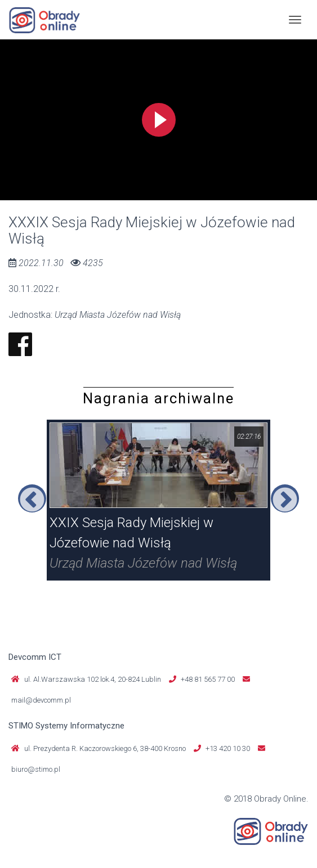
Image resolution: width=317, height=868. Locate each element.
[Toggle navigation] (295, 20)
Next (285, 498)
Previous (32, 498)
